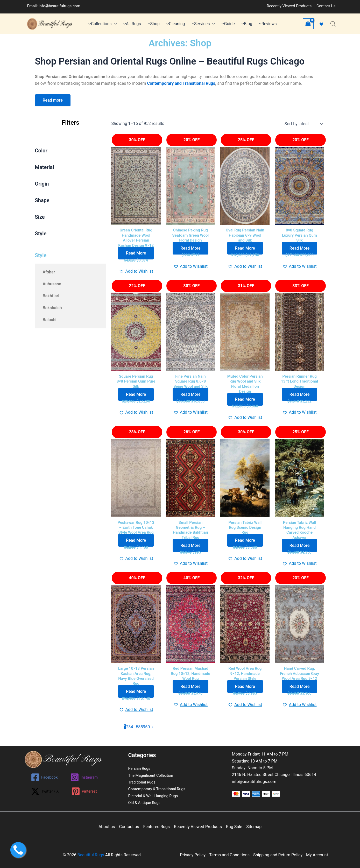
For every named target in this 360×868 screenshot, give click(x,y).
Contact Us (326, 6)
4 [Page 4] (132, 733)
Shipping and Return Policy (278, 855)
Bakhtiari (51, 296)
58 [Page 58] (138, 733)
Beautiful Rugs (91, 855)
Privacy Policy (193, 855)
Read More (136, 255)
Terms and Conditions (229, 855)
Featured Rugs (157, 827)
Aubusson (52, 284)
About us (107, 827)
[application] (114, 24)
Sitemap (254, 827)
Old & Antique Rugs (146, 803)
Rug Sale (234, 827)
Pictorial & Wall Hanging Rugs (156, 796)
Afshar (49, 272)
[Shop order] (303, 124)
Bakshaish (52, 308)
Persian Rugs (140, 768)
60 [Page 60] (147, 733)
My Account (317, 855)
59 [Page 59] (143, 733)
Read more (53, 100)
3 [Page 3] (129, 733)
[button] (136, 273)
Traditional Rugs (143, 782)
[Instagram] (86, 777)
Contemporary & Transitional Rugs (160, 789)
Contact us (129, 827)
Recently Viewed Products (289, 6)
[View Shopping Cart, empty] (308, 24)
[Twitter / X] (46, 791)
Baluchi (50, 320)
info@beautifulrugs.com (59, 6)
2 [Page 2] (127, 733)
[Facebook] (45, 777)
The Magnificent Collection (153, 775)
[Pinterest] (87, 791)
